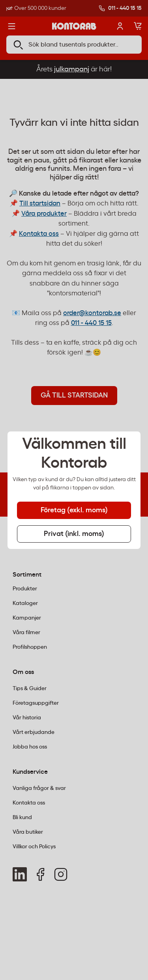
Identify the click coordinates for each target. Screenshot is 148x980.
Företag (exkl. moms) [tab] (74, 510)
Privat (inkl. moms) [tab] (74, 534)
